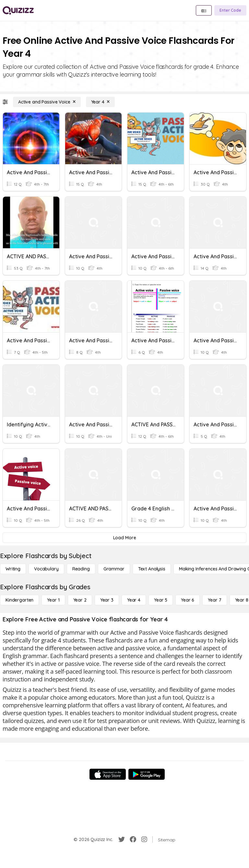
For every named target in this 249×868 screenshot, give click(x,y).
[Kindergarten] (19, 600)
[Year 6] (188, 600)
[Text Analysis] (152, 569)
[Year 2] (80, 600)
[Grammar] (114, 569)
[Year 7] (214, 600)
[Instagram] (144, 839)
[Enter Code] (230, 10)
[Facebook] (133, 839)
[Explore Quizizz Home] (18, 10)
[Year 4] (100, 102)
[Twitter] (122, 839)
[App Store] (108, 774)
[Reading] (81, 569)
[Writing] (13, 569)
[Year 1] (53, 600)
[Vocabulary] (46, 569)
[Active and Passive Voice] (47, 102)
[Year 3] (107, 600)
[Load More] (124, 538)
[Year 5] (161, 600)
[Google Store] (147, 774)
